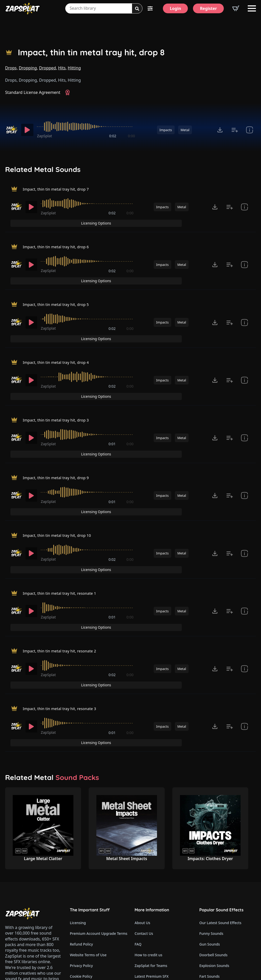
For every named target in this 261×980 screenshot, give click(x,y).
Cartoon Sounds (213, 938)
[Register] (208, 8)
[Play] (27, 130)
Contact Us (144, 842)
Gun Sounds (210, 853)
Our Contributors (149, 895)
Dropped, (48, 68)
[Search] (137, 9)
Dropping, (28, 68)
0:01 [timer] (112, 409)
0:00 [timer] (132, 136)
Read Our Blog (147, 917)
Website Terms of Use (88, 863)
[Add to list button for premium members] (235, 130)
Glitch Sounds (211, 928)
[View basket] (236, 8)
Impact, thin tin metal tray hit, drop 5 (59, 287)
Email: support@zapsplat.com (27, 907)
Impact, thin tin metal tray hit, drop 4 (59, 336)
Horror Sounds (212, 906)
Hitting (74, 68)
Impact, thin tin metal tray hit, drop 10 (60, 481)
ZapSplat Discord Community (159, 906)
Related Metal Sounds (43, 169)
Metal (185, 130)
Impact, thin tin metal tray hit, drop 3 (59, 384)
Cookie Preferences (86, 895)
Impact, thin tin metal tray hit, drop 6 (59, 239)
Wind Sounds (210, 949)
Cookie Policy (81, 885)
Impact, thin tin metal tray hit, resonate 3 (63, 627)
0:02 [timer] (113, 136)
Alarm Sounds (211, 917)
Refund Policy (81, 853)
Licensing (78, 831)
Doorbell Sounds (213, 863)
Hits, (62, 68)
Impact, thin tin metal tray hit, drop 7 (59, 190)
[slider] (86, 127)
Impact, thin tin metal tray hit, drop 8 (91, 52)
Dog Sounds (210, 895)
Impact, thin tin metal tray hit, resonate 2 (63, 579)
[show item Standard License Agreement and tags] (250, 130)
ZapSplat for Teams (151, 874)
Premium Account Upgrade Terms (98, 842)
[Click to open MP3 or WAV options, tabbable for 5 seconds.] (220, 130)
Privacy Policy (81, 874)
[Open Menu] (252, 8)
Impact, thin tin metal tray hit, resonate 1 (63, 530)
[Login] (175, 8)
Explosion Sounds (214, 874)
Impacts (166, 130)
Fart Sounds (210, 885)
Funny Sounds (211, 842)
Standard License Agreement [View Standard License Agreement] (33, 92)
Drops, (11, 68)
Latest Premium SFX (152, 885)
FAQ (138, 853)
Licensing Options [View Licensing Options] (233, 190)
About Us (142, 831)
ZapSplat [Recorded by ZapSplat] (44, 136)
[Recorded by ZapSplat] (11, 130)
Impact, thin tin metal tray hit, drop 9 (59, 433)
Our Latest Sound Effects (220, 831)
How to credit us (148, 863)
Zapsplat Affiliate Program (157, 928)
